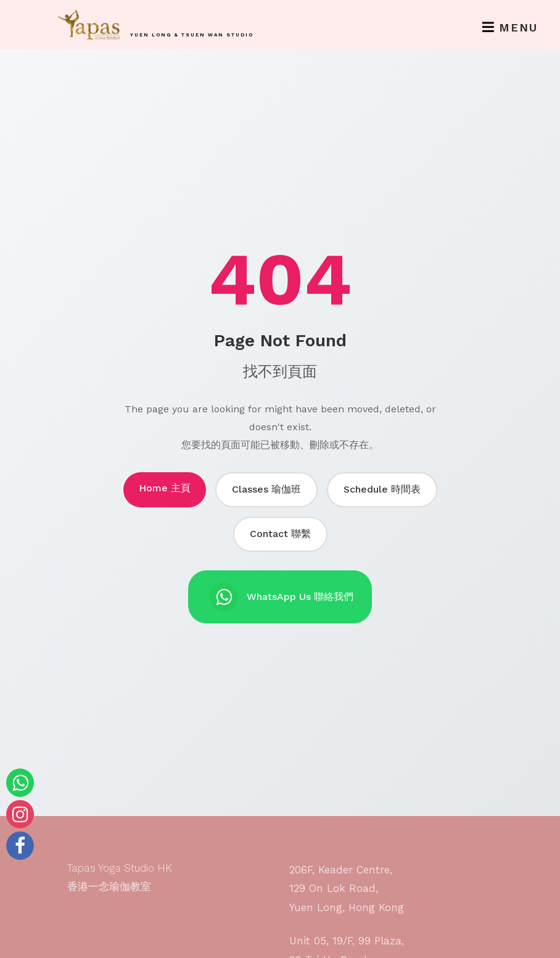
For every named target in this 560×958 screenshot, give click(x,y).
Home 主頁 (165, 488)
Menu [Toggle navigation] (510, 27)
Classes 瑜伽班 (266, 489)
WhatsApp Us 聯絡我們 (282, 597)
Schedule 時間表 (382, 489)
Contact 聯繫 (280, 534)
